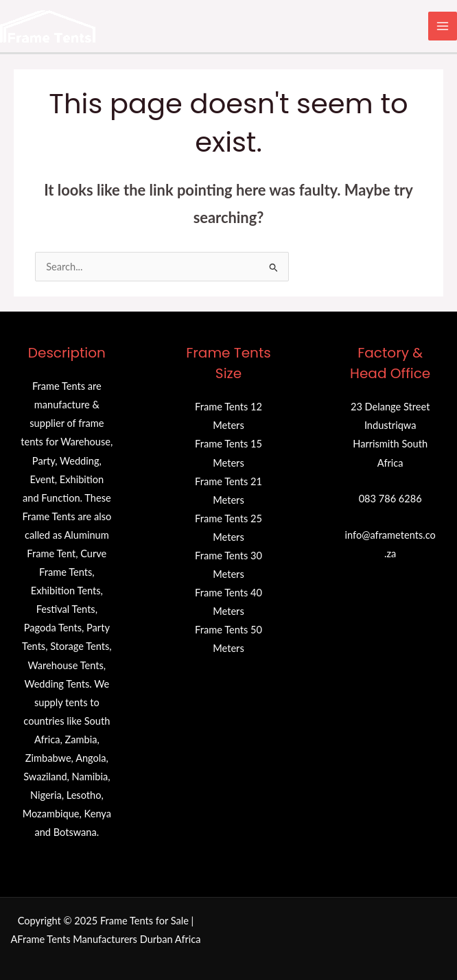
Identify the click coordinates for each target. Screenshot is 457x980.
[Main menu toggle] (443, 26)
